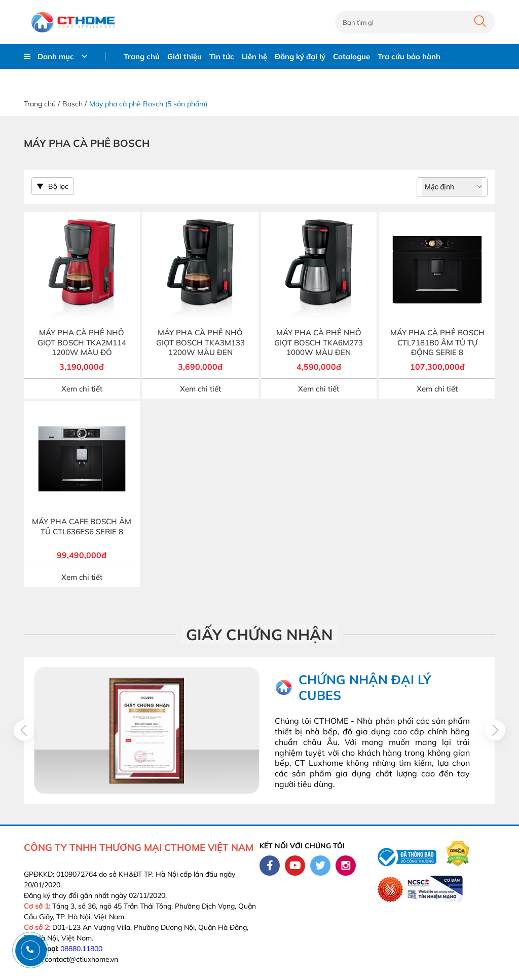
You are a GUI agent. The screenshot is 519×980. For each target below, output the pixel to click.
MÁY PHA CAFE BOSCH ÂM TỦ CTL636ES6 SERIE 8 (82, 526)
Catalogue (351, 56)
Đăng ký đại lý (300, 56)
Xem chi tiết (82, 389)
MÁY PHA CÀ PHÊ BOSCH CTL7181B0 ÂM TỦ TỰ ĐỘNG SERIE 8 (437, 342)
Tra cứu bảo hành (409, 56)
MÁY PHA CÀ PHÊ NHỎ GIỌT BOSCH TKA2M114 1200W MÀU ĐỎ (82, 342)
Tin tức (222, 56)
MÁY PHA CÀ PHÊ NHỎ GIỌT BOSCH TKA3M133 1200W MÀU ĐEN (200, 342)
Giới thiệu (184, 56)
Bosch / (75, 104)
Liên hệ (254, 56)
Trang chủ (142, 56)
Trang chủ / (42, 104)
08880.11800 (81, 949)
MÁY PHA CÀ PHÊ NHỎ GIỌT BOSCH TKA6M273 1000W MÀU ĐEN (319, 342)
